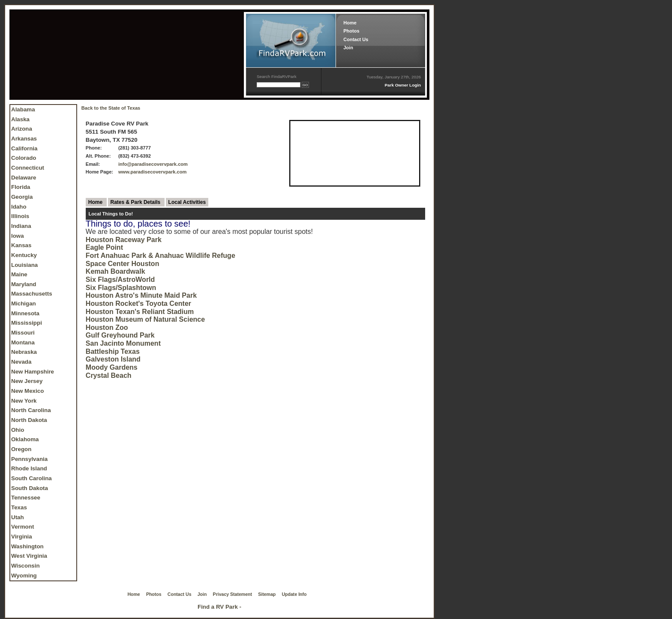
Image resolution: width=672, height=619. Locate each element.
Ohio (18, 430)
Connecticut (28, 168)
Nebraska (24, 352)
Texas (19, 507)
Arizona (22, 129)
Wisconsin (25, 566)
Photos (351, 31)
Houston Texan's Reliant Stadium (140, 312)
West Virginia (29, 556)
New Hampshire (33, 372)
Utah (18, 517)
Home (350, 23)
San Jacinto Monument (123, 343)
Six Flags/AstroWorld (120, 280)
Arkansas (24, 139)
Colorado (24, 158)
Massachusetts (32, 294)
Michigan (24, 304)
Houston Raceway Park (124, 240)
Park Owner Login (403, 85)
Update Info (294, 594)
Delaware (24, 178)
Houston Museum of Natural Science (145, 319)
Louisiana (24, 265)
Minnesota (25, 313)
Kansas (21, 245)
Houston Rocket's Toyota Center (138, 304)
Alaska (20, 119)
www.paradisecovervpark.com (153, 172)
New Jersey (27, 381)
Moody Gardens (112, 367)
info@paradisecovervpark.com (153, 164)
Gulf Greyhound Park (120, 335)
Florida (21, 187)
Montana (23, 342)
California (24, 148)
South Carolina (31, 478)
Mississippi (27, 323)
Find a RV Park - (219, 607)
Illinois (20, 216)
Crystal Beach (109, 375)
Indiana (21, 226)
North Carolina (31, 410)
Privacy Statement (232, 594)
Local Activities (187, 202)
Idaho (19, 207)
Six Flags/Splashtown (121, 288)
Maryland (24, 284)
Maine (19, 274)
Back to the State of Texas (111, 108)
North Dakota (29, 420)
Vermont (22, 527)
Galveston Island (113, 359)
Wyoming (24, 576)
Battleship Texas (113, 351)
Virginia (22, 537)
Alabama (23, 109)
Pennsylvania (29, 459)
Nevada (21, 362)
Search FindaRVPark (277, 76)
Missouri (23, 333)
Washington (27, 546)
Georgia (22, 197)
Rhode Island (29, 468)
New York (24, 401)
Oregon (21, 449)
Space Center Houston (123, 264)
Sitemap (267, 594)
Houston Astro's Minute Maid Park (141, 295)
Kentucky (24, 255)
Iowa (18, 236)
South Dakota (30, 488)
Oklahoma (25, 439)
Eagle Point (104, 247)
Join (348, 48)
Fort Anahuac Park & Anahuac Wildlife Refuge (160, 256)
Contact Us (356, 39)
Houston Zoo (107, 327)
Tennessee (26, 498)
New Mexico (27, 391)
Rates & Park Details (136, 202)
